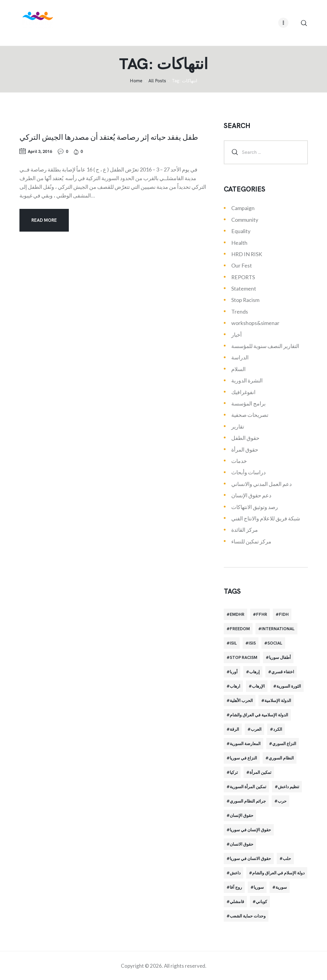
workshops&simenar (255, 323)
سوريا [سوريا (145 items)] (259, 887)
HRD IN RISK (247, 254)
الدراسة (240, 357)
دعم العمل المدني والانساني (261, 484)
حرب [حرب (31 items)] (282, 801)
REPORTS (243, 277)
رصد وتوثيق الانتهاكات (255, 507)
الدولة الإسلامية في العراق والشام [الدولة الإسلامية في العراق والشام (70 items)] (259, 715)
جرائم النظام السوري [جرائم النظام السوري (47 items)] (248, 801)
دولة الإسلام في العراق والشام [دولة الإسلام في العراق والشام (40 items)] (278, 873)
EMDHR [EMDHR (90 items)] (237, 614)
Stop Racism (245, 300)
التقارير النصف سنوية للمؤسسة (265, 346)
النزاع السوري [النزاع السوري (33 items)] (284, 744)
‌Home (136, 81)
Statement (244, 288)
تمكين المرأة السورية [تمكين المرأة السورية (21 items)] (248, 787)
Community (245, 220)
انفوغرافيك (243, 392)
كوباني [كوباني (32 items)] (261, 902)
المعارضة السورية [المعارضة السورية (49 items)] (245, 744)
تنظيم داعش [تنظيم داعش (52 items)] (289, 787)
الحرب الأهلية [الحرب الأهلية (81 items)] (241, 701)
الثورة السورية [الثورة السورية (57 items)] (289, 686)
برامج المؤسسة (248, 403)
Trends (240, 312)
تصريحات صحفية (250, 415)
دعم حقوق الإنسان (251, 495)
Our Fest (242, 265)
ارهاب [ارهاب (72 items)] (235, 686)
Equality (241, 231)
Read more (44, 220)
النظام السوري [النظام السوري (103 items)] (281, 758)
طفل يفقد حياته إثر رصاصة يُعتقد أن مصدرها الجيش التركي (109, 137)
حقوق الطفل (245, 438)
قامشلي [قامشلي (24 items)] (237, 902)
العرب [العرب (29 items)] (256, 729)
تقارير (238, 426)
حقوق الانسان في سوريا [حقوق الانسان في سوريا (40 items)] (250, 859)
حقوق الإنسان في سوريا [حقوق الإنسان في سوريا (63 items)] (250, 830)
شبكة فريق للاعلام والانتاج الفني (266, 518)
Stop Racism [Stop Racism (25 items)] (244, 657)
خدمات (239, 461)
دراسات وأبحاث (248, 472)
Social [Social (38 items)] (275, 643)
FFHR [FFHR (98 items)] (262, 614)
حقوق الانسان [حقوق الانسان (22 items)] (242, 844)
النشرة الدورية (247, 380)
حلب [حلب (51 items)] (287, 859)
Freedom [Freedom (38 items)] (240, 629)
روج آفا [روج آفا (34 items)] (236, 887)
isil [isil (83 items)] (233, 643)
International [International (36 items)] (278, 629)
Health (239, 243)
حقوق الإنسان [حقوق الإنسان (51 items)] (242, 815)
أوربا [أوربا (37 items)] (234, 672)
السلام (238, 369)
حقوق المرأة (245, 449)
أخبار (236, 335)
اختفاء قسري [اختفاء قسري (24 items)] (283, 672)
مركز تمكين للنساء (251, 541)
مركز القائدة (245, 530)
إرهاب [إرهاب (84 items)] (254, 672)
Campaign (243, 208)
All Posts (157, 81)
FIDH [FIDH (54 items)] (284, 614)
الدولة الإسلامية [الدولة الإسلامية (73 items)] (278, 701)
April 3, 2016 (40, 151)
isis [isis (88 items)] (252, 643)
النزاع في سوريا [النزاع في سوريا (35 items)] (243, 758)
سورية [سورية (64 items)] (281, 887)
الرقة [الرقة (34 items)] (234, 729)
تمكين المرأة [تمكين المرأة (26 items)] (260, 772)
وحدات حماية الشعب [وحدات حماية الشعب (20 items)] (248, 916)
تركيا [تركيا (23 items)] (234, 772)
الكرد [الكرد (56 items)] (278, 729)
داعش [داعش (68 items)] (235, 873)
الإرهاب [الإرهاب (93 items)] (258, 686)
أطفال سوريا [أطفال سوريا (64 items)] (280, 657)
